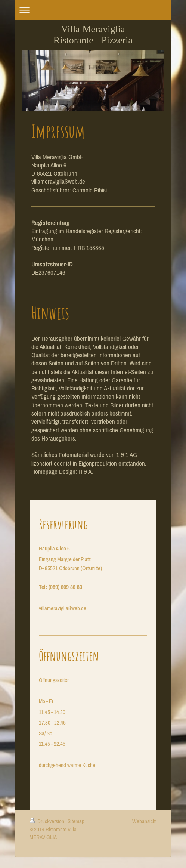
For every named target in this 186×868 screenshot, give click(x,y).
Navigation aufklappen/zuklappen (93, 10)
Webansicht (144, 821)
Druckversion (47, 821)
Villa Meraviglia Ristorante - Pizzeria (93, 35)
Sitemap (76, 821)
